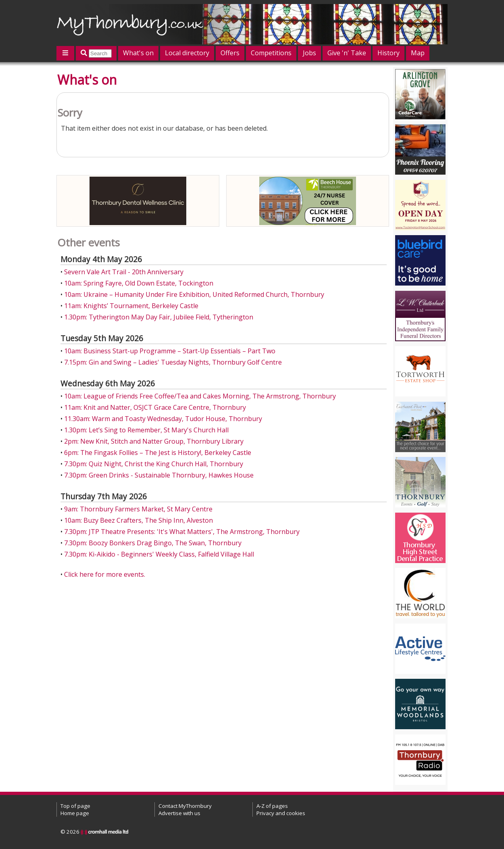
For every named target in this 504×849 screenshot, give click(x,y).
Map (418, 53)
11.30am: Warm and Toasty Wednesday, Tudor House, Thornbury (163, 419)
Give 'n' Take (347, 53)
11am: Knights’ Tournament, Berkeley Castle (131, 306)
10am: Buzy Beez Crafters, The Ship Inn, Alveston (138, 520)
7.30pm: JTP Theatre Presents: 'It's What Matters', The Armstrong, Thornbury (182, 532)
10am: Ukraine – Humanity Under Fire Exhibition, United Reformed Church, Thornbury (194, 294)
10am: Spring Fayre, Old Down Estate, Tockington (139, 283)
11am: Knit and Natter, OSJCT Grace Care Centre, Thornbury (155, 407)
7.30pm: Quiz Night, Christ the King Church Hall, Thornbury (154, 464)
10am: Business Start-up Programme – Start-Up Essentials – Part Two (170, 351)
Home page (75, 813)
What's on (138, 53)
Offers (230, 53)
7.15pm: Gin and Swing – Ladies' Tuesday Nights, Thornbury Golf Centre (173, 362)
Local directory (187, 53)
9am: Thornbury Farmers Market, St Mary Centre (138, 509)
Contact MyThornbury (185, 806)
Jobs (309, 53)
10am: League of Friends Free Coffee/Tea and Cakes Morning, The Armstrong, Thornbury (200, 396)
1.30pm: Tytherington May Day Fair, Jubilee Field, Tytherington (159, 317)
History (388, 53)
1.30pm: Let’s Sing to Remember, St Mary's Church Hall (146, 430)
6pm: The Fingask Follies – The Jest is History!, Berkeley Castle (158, 453)
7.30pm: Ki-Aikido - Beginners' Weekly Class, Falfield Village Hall (159, 554)
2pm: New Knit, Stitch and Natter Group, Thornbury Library (154, 441)
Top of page (75, 806)
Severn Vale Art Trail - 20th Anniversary (124, 272)
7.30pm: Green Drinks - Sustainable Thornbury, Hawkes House (159, 475)
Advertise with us (179, 813)
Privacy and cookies (281, 813)
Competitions (271, 53)
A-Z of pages (272, 806)
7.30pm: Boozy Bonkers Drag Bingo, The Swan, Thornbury (153, 543)
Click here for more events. (105, 574)
